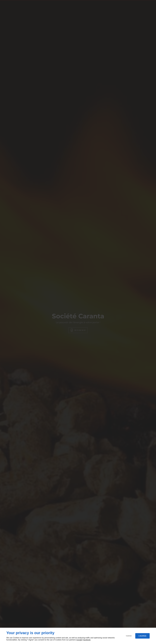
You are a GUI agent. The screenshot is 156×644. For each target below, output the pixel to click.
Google (79, 640)
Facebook (87, 640)
